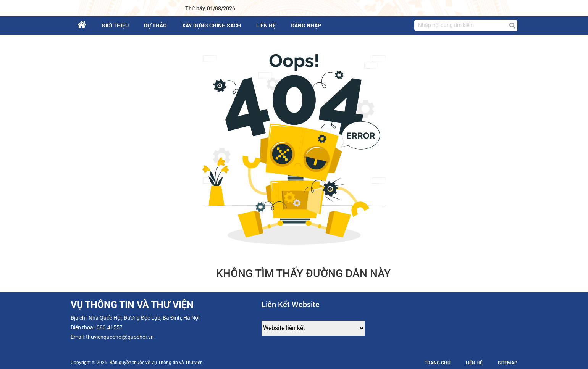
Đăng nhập (306, 26)
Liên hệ (266, 26)
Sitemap (508, 363)
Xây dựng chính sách (212, 26)
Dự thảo (155, 26)
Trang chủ (438, 363)
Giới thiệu (115, 26)
